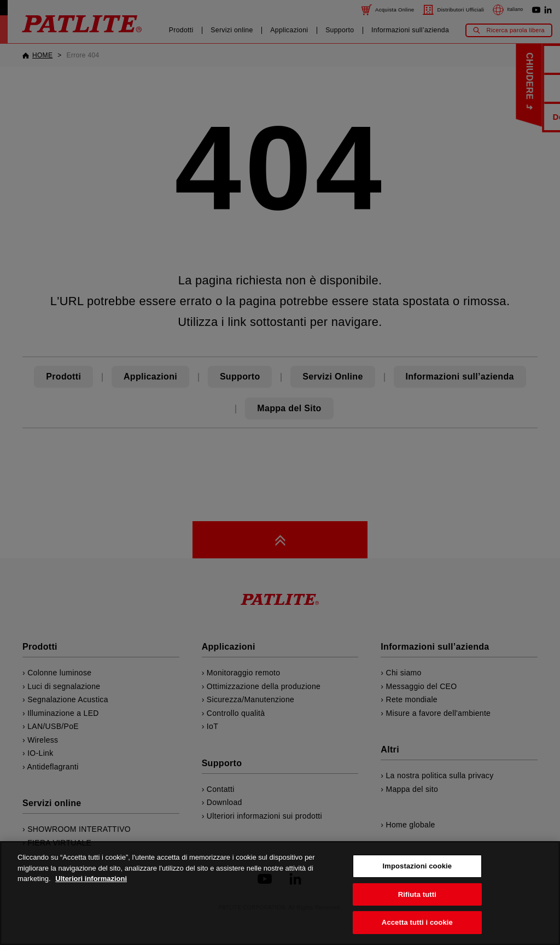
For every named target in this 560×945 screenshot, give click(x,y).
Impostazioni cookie (418, 869)
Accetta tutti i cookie (417, 925)
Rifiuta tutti (417, 897)
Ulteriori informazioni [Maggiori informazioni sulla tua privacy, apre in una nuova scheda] (91, 881)
